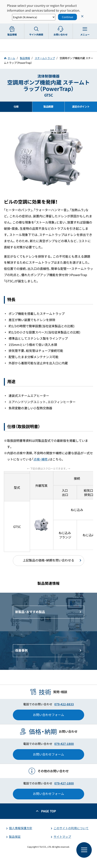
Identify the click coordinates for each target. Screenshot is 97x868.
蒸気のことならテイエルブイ (48, 45)
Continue (67, 17)
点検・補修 (41, 459)
